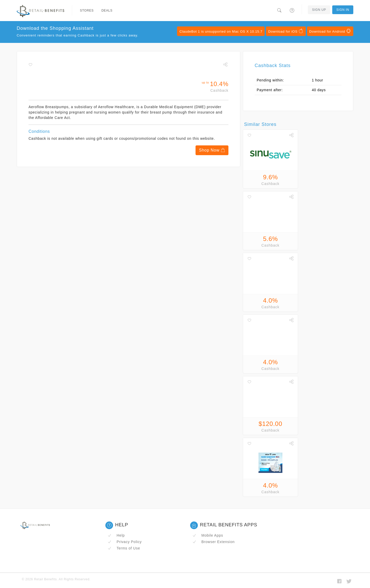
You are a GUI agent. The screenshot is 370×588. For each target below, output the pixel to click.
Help (116, 535)
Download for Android (330, 31)
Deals (107, 11)
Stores (87, 11)
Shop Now (212, 150)
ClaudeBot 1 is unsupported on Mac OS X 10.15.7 (221, 31)
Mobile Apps (208, 535)
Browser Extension (214, 542)
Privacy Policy (125, 542)
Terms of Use (124, 548)
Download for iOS (286, 31)
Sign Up (319, 10)
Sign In (343, 10)
